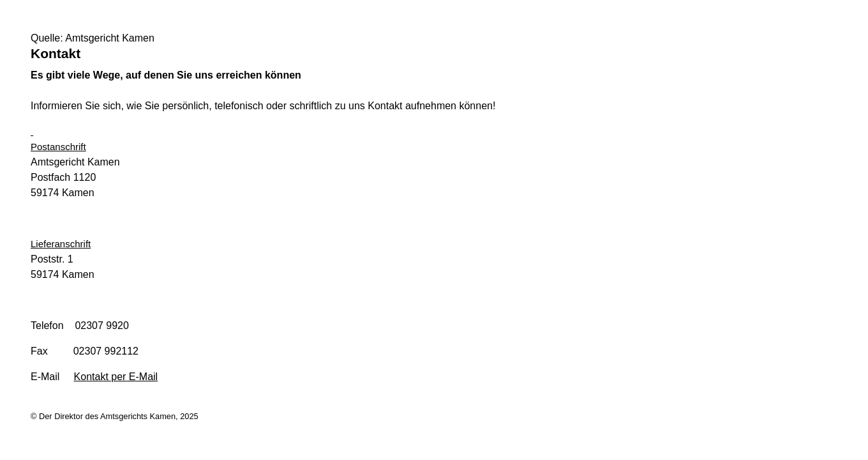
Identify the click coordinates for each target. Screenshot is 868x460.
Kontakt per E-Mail (116, 377)
